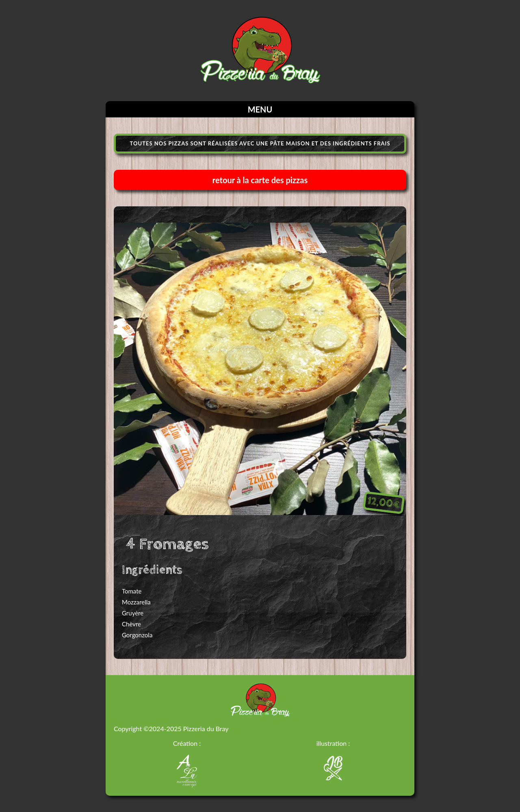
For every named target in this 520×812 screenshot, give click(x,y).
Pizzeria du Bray (206, 729)
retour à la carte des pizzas (260, 180)
